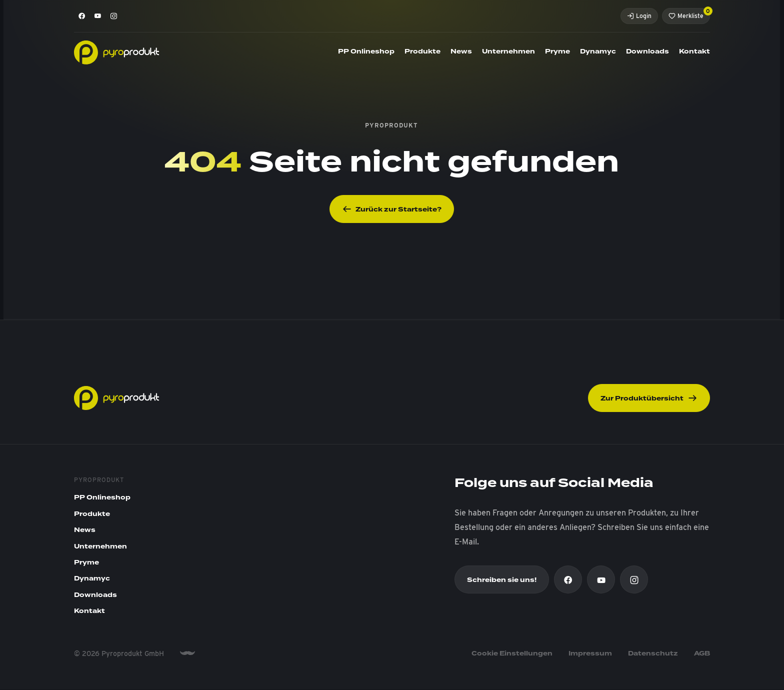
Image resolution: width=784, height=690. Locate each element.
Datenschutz (653, 653)
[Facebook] (82, 16)
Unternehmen (508, 51)
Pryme (557, 51)
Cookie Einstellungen (512, 653)
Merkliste (689, 14)
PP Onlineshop (366, 51)
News (461, 51)
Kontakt (694, 51)
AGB (702, 653)
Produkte (422, 51)
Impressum (590, 653)
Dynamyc (598, 51)
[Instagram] (114, 16)
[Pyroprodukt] (116, 52)
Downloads (647, 51)
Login (639, 16)
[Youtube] (98, 16)
